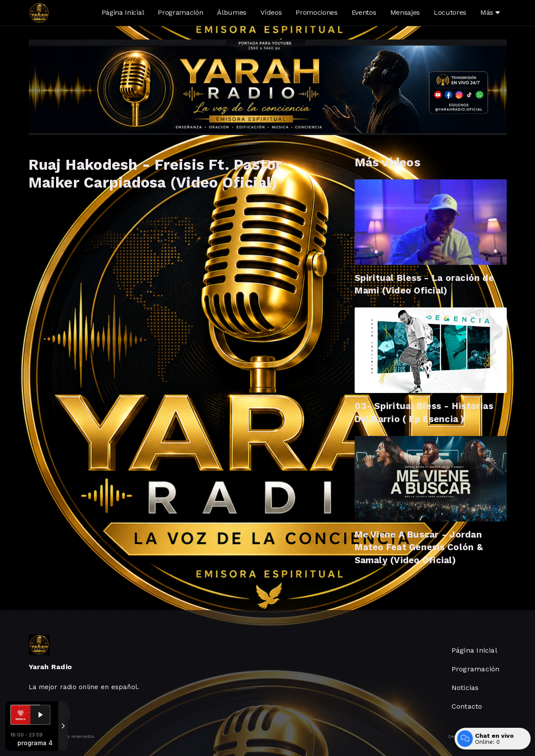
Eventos (364, 12)
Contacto (467, 706)
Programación (180, 12)
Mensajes (405, 12)
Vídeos (271, 12)
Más (490, 12)
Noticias (465, 688)
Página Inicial (123, 12)
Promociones (316, 12)
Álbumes (232, 12)
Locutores (450, 12)
